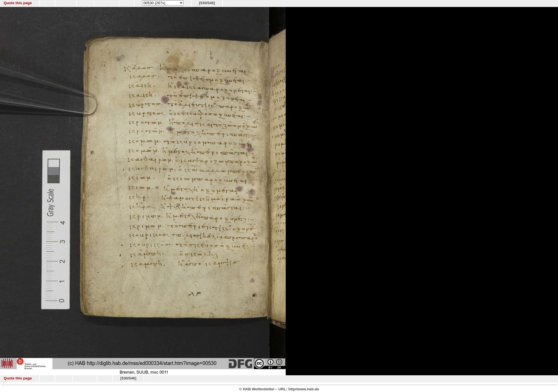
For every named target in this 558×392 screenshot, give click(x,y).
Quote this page (18, 3)
